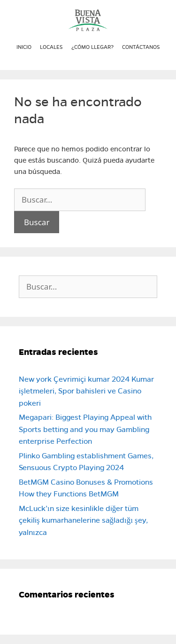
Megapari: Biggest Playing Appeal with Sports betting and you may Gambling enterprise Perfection (85, 429)
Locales (51, 47)
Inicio (24, 47)
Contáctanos (141, 47)
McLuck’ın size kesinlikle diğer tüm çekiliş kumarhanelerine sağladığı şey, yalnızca (83, 520)
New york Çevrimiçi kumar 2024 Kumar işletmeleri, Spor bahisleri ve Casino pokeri (86, 391)
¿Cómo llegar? (92, 47)
